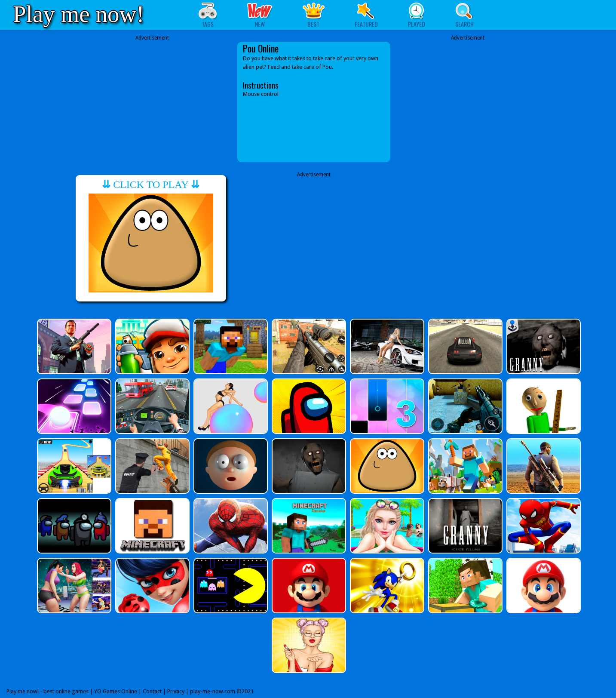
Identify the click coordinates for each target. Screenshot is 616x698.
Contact (152, 691)
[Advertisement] (152, 102)
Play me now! (79, 14)
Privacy (176, 691)
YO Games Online (116, 691)
